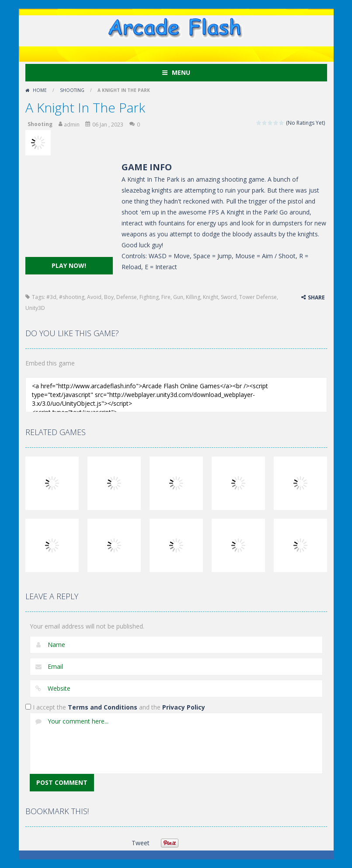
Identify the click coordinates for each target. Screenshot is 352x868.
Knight (211, 297)
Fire (166, 297)
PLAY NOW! (69, 265)
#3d (51, 297)
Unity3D (35, 308)
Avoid (94, 297)
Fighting (149, 297)
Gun (178, 297)
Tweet (141, 843)
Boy (109, 297)
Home (40, 90)
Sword (229, 297)
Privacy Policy (184, 707)
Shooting (72, 90)
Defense (127, 297)
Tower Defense (258, 297)
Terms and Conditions (103, 707)
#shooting (72, 297)
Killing (193, 297)
